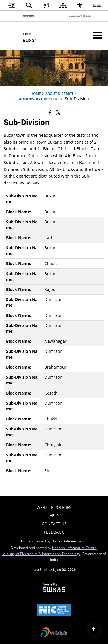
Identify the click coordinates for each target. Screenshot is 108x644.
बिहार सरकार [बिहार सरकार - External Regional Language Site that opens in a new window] (28, 16)
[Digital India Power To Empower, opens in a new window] (54, 633)
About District (59, 94)
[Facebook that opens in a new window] (50, 112)
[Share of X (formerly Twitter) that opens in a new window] (58, 112)
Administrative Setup (39, 99)
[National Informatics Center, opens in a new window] (54, 610)
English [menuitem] (97, 5)
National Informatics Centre (74, 548)
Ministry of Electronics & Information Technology (41, 554)
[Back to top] (94, 630)
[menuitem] (12, 5)
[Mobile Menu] (97, 35)
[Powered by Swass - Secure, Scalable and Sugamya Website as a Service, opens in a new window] (54, 588)
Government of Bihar (80, 16)
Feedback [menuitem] (54, 532)
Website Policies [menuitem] (54, 507)
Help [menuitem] (54, 516)
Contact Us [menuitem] (54, 524)
